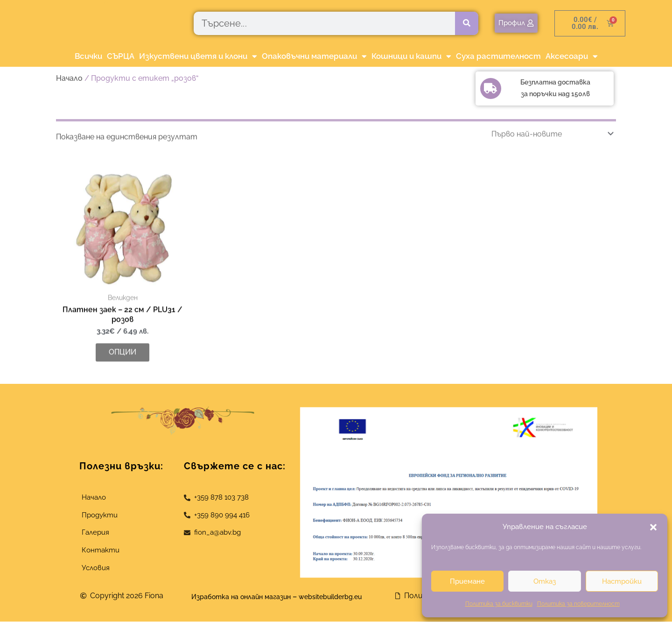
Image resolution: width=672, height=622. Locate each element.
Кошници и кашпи (411, 56)
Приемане (467, 581)
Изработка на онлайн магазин (236, 597)
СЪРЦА (121, 56)
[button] (653, 527)
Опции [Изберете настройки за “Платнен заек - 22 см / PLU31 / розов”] (122, 374)
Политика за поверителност (578, 604)
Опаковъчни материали (314, 56)
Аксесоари (572, 56)
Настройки (622, 581)
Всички (88, 56)
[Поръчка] (551, 156)
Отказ (545, 581)
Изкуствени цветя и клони (198, 56)
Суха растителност (498, 56)
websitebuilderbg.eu (339, 597)
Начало (69, 78)
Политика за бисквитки (499, 604)
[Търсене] (467, 23)
